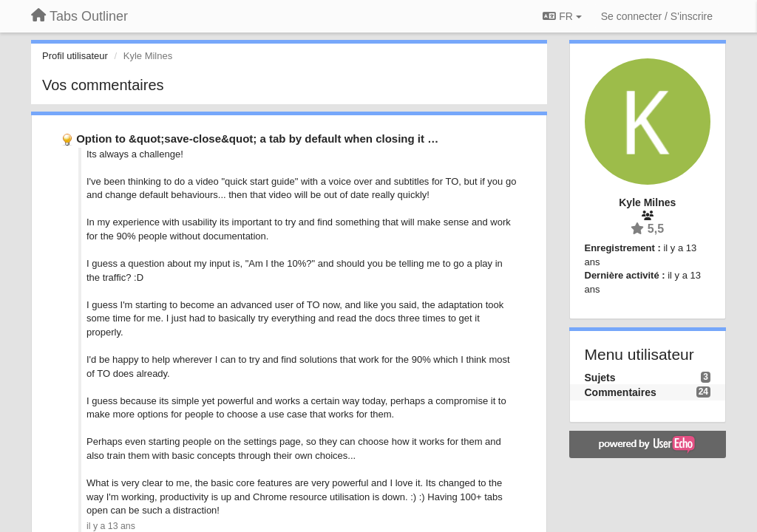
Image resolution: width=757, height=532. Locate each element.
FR (562, 16)
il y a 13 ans (111, 526)
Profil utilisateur (75, 56)
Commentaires (621, 392)
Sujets (600, 378)
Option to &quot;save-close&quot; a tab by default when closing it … (257, 139)
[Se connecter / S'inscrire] (657, 16)
